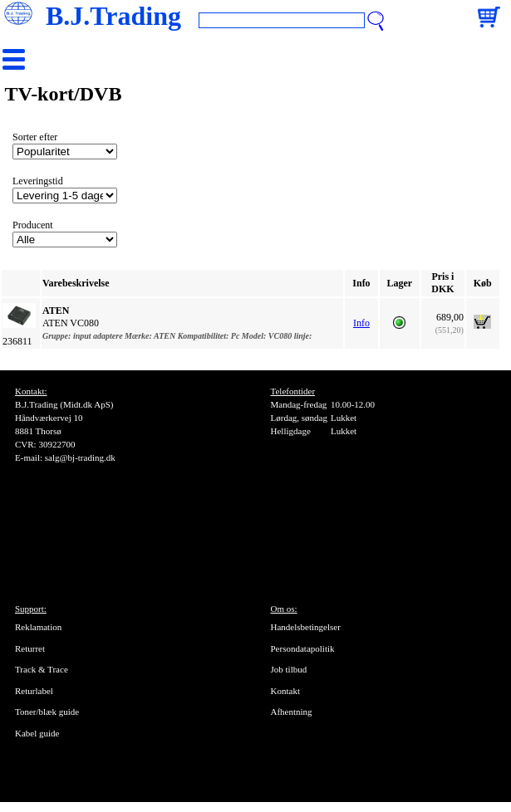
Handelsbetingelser (306, 627)
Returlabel (34, 691)
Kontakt (285, 691)
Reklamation (38, 627)
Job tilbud (289, 669)
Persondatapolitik (303, 648)
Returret (30, 648)
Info (361, 323)
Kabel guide (37, 733)
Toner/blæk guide (47, 712)
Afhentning (292, 712)
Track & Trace (42, 669)
